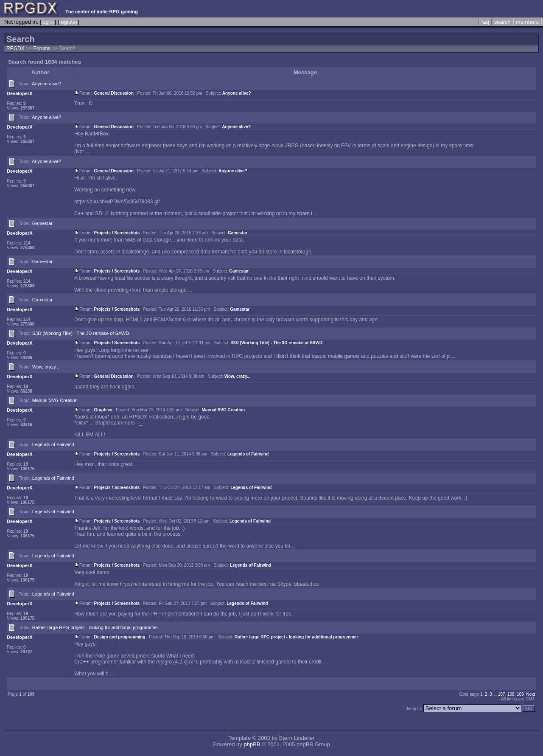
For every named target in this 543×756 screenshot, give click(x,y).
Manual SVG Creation (55, 400)
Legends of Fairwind (53, 444)
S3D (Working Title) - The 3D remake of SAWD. (81, 333)
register (68, 22)
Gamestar (42, 223)
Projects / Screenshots (117, 233)
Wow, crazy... (46, 367)
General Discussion (113, 93)
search (502, 22)
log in (48, 22)
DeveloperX (20, 93)
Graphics (103, 410)
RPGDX (15, 48)
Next (530, 694)
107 (502, 694)
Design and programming (119, 637)
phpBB (252, 744)
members (527, 22)
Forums (42, 48)
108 (511, 694)
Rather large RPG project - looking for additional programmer (95, 627)
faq (485, 22)
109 (520, 694)
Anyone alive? (46, 84)
